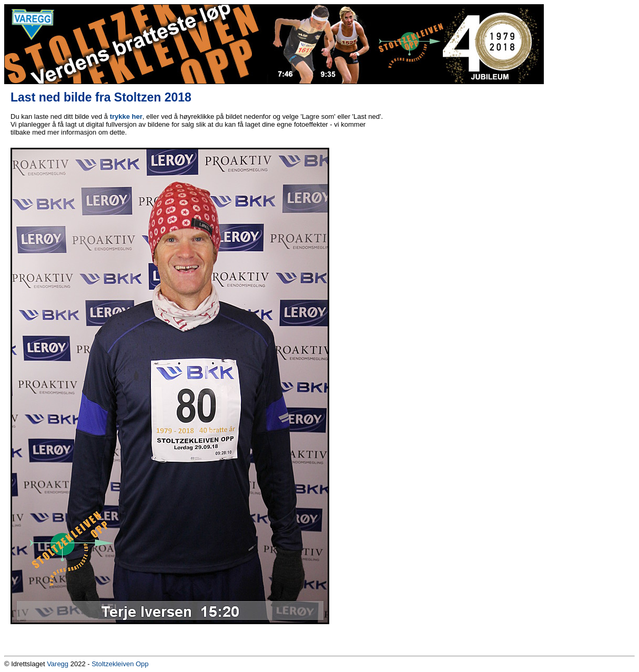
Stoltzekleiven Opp (120, 664)
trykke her (126, 116)
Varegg (58, 664)
